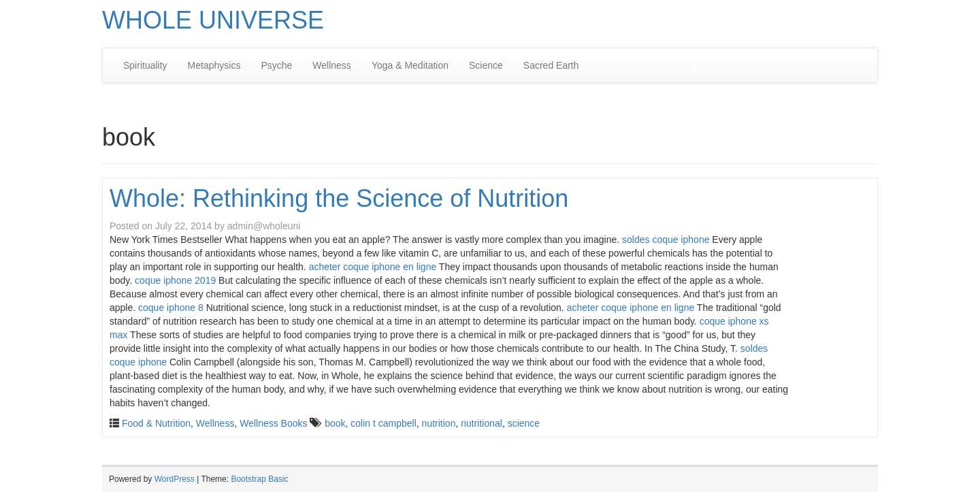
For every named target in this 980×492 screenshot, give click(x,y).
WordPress (175, 479)
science (524, 423)
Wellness (332, 65)
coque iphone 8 (171, 308)
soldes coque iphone (666, 240)
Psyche (276, 65)
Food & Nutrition (156, 423)
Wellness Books (273, 423)
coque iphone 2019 (175, 280)
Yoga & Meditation (410, 65)
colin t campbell (383, 423)
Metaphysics (214, 65)
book (335, 423)
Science (486, 65)
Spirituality (145, 65)
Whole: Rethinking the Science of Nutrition (339, 198)
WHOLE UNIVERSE (213, 20)
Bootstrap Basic (259, 479)
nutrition (439, 423)
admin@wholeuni (264, 226)
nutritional (481, 423)
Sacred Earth (551, 65)
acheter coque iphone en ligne (373, 267)
